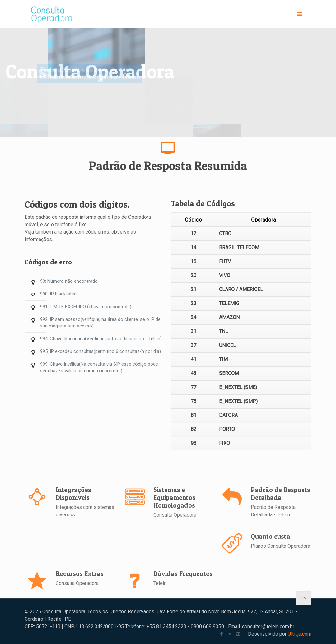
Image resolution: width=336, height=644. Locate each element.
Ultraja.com (300, 634)
